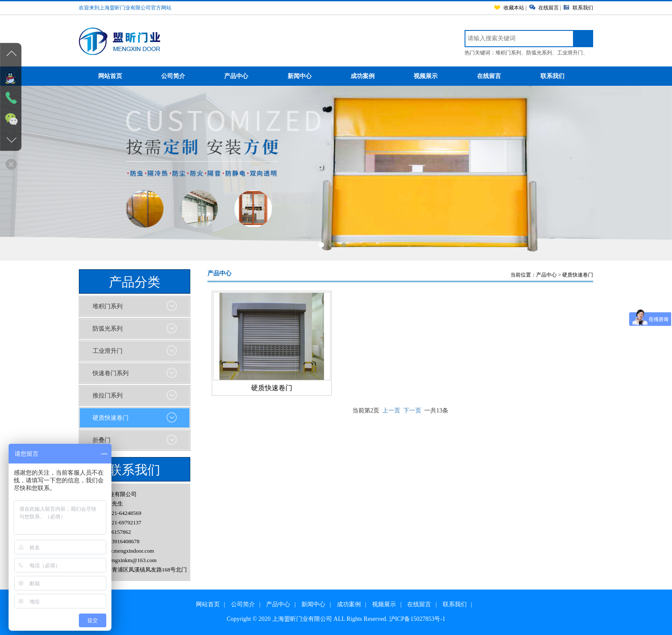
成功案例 (373, 77)
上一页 (391, 411)
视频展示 (436, 77)
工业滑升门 (570, 53)
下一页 (412, 411)
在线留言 (499, 77)
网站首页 (120, 77)
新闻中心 (310, 77)
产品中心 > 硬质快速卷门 (565, 275)
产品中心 (246, 77)
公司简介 (183, 77)
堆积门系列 (508, 53)
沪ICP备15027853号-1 (417, 619)
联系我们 (552, 76)
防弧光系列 (539, 53)
